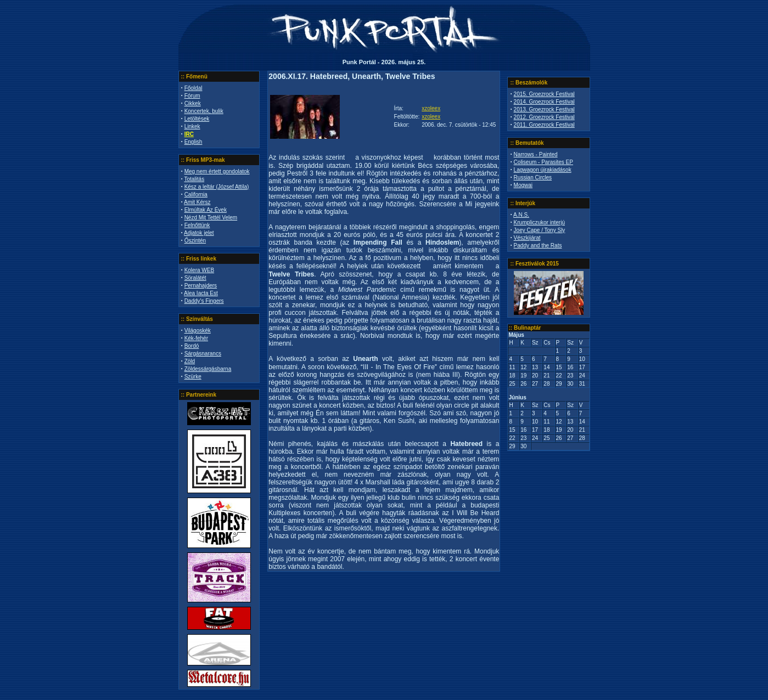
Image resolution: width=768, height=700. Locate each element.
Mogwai (523, 185)
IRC (189, 134)
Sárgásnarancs (203, 354)
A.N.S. (521, 215)
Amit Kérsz (197, 202)
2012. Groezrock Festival (544, 117)
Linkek (192, 126)
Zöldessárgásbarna (208, 369)
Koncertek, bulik (204, 111)
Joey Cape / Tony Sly (540, 230)
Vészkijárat (527, 238)
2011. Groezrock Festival (544, 125)
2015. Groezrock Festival (544, 94)
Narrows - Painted (536, 154)
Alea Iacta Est (201, 293)
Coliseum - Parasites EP (543, 162)
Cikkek (193, 103)
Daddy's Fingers (204, 301)
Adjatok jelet (199, 233)
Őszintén (195, 241)
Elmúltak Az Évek (206, 210)
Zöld (190, 361)
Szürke (193, 377)
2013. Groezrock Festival (544, 109)
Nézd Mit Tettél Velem (211, 218)
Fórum (192, 96)
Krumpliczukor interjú (539, 222)
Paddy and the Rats (538, 245)
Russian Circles (533, 177)
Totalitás (194, 179)
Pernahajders (201, 286)
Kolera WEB (199, 270)
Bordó (192, 346)
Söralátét (195, 278)
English (194, 142)
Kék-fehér (196, 338)
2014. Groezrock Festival (544, 102)
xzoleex (431, 108)
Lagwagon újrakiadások (543, 170)
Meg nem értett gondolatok (217, 171)
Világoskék (198, 331)
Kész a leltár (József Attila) (217, 187)
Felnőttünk (197, 225)
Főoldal (194, 88)
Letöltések (197, 119)
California (196, 194)
